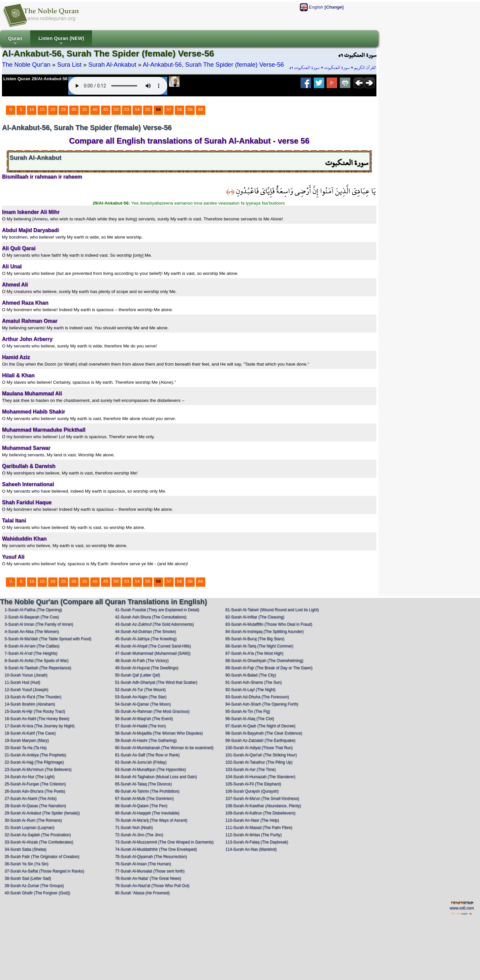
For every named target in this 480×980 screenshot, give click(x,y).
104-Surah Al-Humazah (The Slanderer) (260, 777)
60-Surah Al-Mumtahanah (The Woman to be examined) (164, 748)
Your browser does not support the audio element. (118, 86)
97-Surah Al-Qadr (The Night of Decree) (260, 726)
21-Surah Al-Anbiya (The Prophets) (35, 755)
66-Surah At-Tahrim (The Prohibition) (147, 791)
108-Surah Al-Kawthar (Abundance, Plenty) (263, 806)
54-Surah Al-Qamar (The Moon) (143, 704)
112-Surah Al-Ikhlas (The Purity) (254, 835)
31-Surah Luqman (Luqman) (30, 828)
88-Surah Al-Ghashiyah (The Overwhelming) (264, 661)
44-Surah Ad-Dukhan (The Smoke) (146, 632)
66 (201, 109)
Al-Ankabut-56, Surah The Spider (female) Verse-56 (213, 65)
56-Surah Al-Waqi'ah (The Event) (144, 719)
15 (42, 109)
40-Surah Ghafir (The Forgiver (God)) (37, 893)
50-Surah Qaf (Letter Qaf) (138, 675)
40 (95, 109)
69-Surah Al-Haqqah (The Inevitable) (147, 813)
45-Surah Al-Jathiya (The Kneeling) (146, 639)
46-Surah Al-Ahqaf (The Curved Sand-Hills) (153, 646)
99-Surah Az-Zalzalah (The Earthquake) (260, 740)
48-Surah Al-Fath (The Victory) (142, 661)
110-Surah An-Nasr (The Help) (252, 820)
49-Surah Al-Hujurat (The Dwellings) (147, 668)
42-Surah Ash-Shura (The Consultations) (151, 617)
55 (148, 109)
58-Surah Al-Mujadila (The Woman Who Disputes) (159, 733)
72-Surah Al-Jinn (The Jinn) (139, 835)
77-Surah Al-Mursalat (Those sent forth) (150, 871)
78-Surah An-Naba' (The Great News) (148, 878)
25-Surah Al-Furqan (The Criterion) (35, 784)
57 (169, 109)
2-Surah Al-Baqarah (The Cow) (32, 617)
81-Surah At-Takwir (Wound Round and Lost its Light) (272, 610)
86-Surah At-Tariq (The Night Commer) (259, 646)
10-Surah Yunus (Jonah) (26, 675)
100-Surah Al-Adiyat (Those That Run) (259, 748)
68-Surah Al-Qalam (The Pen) (141, 806)
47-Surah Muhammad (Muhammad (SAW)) (153, 653)
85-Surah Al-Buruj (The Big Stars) (255, 639)
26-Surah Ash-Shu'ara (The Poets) (35, 791)
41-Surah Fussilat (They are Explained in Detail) (157, 610)
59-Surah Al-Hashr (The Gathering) (146, 740)
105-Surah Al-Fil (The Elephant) (253, 784)
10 (32, 109)
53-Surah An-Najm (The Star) (141, 697)
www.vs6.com (462, 908)
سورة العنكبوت (337, 68)
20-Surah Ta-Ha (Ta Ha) (26, 748)
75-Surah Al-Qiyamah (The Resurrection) (151, 857)
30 (74, 109)
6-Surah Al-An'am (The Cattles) (32, 646)
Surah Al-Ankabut (112, 65)
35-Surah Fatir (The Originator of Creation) (42, 857)
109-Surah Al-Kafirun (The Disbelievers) (260, 813)
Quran (15, 41)
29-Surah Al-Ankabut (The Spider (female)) (42, 813)
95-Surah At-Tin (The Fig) (248, 711)
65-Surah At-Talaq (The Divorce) (144, 784)
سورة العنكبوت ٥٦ (304, 68)
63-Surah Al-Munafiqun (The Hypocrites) (151, 769)
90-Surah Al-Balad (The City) (251, 675)
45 (106, 109)
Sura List (69, 65)
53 (127, 109)
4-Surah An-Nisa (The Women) (32, 632)
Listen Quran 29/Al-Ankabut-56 (35, 79)
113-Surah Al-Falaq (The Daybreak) (257, 842)
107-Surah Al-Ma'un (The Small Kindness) (262, 799)
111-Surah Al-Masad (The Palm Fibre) (259, 828)
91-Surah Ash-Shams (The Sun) (254, 682)
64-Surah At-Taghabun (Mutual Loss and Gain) (156, 777)
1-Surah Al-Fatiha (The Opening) (33, 610)
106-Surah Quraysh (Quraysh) (252, 791)
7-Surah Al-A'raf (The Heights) (31, 653)
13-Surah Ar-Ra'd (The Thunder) (33, 697)
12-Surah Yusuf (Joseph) (27, 690)
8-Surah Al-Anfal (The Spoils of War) (37, 661)
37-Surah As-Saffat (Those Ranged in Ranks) (44, 871)
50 (116, 109)
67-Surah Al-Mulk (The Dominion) (144, 799)
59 (190, 109)
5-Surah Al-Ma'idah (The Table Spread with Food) (48, 639)
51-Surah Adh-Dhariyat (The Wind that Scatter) (156, 682)
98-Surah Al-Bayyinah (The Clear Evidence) (264, 733)
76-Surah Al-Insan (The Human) (143, 864)
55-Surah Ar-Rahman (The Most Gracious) (152, 711)
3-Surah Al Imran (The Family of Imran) (39, 624)
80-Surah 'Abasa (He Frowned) (143, 893)
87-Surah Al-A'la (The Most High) (254, 653)
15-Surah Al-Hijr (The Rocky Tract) (35, 711)
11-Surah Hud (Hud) (22, 682)
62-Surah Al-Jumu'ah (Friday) (141, 762)
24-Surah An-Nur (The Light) (30, 777)
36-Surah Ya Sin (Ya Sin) (27, 864)
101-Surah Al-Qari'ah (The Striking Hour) (261, 755)
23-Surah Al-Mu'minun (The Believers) (38, 769)
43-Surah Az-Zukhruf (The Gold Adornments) (155, 624)
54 (137, 109)
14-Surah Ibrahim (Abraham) (30, 704)
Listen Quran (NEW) (61, 41)
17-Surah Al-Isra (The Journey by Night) (40, 726)
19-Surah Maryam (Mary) (27, 740)
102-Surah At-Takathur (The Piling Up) (259, 762)
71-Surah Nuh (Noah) (134, 828)
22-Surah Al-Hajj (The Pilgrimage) (34, 762)
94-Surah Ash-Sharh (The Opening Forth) (262, 704)
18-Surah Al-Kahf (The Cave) (30, 733)
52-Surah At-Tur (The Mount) (141, 690)
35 (85, 109)
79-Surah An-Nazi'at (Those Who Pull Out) (152, 886)
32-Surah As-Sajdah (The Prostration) (38, 835)
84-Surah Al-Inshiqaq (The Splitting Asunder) (264, 632)
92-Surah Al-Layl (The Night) (250, 690)
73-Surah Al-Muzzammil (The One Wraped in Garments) (164, 842)
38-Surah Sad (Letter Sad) (28, 878)
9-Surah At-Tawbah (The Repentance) (38, 668)
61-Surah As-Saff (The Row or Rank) (147, 755)
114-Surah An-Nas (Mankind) (251, 849)
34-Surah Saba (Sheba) (26, 849)
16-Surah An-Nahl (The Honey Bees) (37, 719)
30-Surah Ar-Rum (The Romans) (33, 820)
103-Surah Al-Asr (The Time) (251, 769)
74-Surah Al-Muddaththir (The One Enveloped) (156, 849)
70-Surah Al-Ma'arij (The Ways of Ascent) (151, 820)
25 (64, 109)
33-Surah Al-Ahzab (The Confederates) (39, 842)
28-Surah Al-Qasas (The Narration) (35, 806)
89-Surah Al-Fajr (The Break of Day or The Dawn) (269, 668)
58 (180, 109)
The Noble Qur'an (26, 65)
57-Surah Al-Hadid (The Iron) (141, 726)
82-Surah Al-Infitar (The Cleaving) (255, 617)
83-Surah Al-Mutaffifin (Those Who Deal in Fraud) (269, 624)
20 (53, 109)
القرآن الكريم (365, 68)
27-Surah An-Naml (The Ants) (31, 799)
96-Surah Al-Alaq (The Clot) (250, 719)
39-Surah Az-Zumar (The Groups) (34, 886)
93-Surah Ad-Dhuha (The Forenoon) (257, 697)
